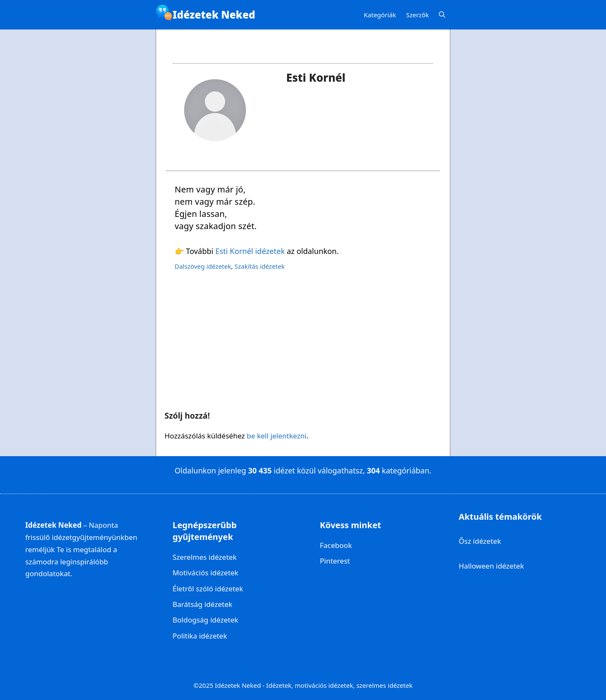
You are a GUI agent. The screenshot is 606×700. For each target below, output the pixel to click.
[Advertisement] (303, 341)
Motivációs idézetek (205, 573)
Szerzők (417, 15)
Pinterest (335, 561)
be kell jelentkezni (276, 436)
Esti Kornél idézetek (250, 251)
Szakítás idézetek (259, 266)
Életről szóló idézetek (208, 589)
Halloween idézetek (491, 566)
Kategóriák (380, 15)
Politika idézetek (200, 636)
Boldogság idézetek (205, 620)
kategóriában (405, 470)
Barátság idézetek (202, 604)
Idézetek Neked (214, 15)
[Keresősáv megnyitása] (442, 15)
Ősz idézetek (480, 541)
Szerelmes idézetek (205, 557)
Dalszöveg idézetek (203, 266)
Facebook (336, 545)
